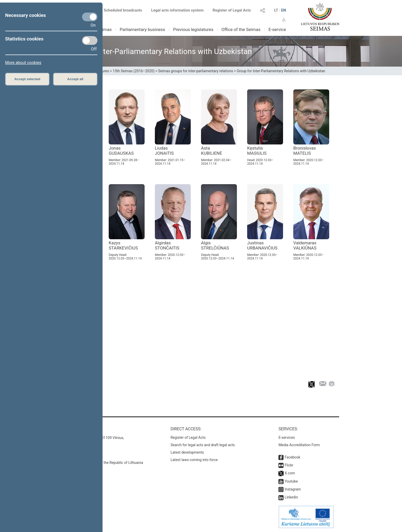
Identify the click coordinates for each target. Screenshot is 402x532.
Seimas (105, 29)
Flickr (289, 465)
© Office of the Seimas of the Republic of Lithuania (103, 463)
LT (276, 10)
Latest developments (187, 452)
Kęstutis (257, 151)
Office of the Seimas (241, 29)
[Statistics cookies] (90, 40)
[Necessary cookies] (90, 17)
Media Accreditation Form (299, 445)
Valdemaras (305, 245)
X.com (290, 473)
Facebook (292, 457)
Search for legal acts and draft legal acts (203, 445)
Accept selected (27, 79)
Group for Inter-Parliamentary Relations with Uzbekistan (281, 71)
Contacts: (73, 429)
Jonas (121, 151)
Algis (215, 245)
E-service (277, 29)
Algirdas (167, 245)
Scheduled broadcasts (120, 10)
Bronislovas (305, 151)
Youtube (291, 481)
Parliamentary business (142, 29)
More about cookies (23, 63)
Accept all (75, 79)
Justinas (262, 245)
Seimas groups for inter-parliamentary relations (196, 71)
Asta (212, 151)
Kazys (123, 245)
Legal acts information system (177, 10)
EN (283, 10)
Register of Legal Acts (232, 10)
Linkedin (291, 497)
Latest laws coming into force (194, 460)
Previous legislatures (193, 29)
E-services (287, 437)
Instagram (293, 489)
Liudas (164, 151)
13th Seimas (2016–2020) (134, 71)
